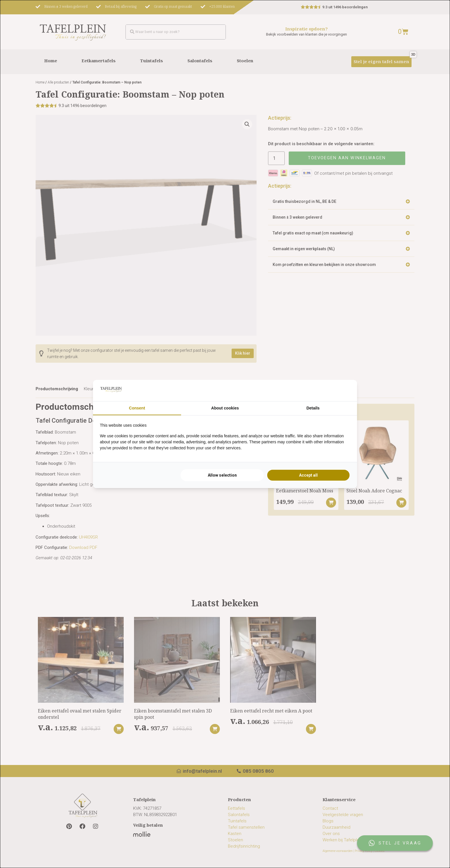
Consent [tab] (137, 408)
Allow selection (222, 475)
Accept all (308, 475)
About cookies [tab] (225, 408)
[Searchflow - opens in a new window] (343, 391)
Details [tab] (313, 408)
